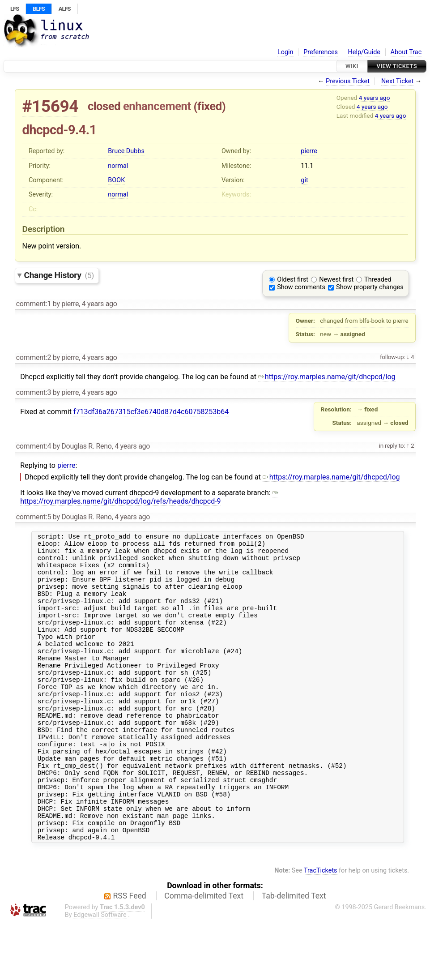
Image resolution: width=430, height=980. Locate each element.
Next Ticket (397, 81)
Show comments (301, 287)
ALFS (65, 9)
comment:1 (34, 304)
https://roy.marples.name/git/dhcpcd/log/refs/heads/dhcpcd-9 (149, 497)
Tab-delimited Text (294, 954)
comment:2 (34, 357)
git (304, 180)
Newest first (336, 280)
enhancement (157, 106)
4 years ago (375, 98)
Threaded (378, 280)
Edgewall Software (100, 973)
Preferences (321, 52)
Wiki (352, 66)
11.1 (307, 166)
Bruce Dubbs (126, 151)
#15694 (51, 106)
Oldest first (293, 280)
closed (104, 106)
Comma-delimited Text (204, 954)
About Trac (406, 52)
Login (285, 52)
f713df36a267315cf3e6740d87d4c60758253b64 (151, 412)
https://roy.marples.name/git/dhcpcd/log (327, 377)
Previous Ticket (348, 81)
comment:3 (34, 392)
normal (118, 166)
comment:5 (34, 517)
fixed (210, 106)
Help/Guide (364, 52)
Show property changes (370, 287)
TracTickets (321, 928)
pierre (309, 151)
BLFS (38, 9)
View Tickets (397, 66)
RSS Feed (130, 954)
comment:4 (34, 446)
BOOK (116, 180)
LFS (15, 9)
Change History (59, 275)
